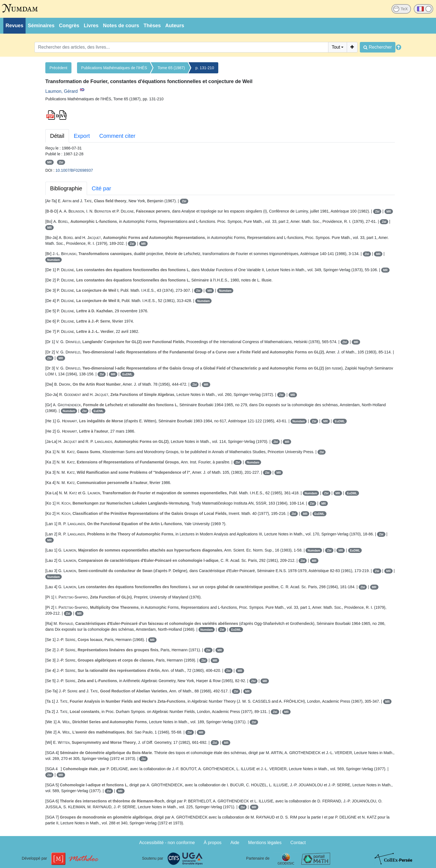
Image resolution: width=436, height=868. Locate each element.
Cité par (101, 188)
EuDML (127, 374)
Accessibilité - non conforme (167, 843)
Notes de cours (121, 26)
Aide (235, 843)
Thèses (152, 26)
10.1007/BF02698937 (74, 170)
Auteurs (175, 26)
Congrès (69, 26)
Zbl (61, 162)
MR (49, 162)
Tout (336, 47)
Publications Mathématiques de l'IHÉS (114, 68)
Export (82, 136)
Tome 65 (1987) (171, 68)
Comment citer (117, 136)
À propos (213, 843)
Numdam (54, 260)
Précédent (58, 68)
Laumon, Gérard (62, 91)
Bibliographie (66, 188)
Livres (91, 26)
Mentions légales (265, 843)
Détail (57, 136)
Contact (298, 843)
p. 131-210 (205, 68)
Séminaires (41, 26)
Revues (14, 26)
